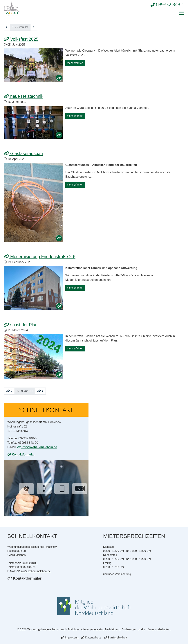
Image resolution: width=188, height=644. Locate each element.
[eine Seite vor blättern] (34, 27)
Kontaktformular (21, 454)
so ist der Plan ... (23, 325)
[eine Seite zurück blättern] (7, 27)
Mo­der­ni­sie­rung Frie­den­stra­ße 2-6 (40, 257)
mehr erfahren (75, 63)
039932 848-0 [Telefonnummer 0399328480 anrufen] (167, 5)
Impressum (70, 637)
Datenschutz (91, 637)
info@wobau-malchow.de (37, 447)
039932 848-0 (28, 563)
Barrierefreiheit (115, 637)
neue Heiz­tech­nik (23, 96)
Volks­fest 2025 (21, 39)
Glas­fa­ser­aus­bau (23, 154)
